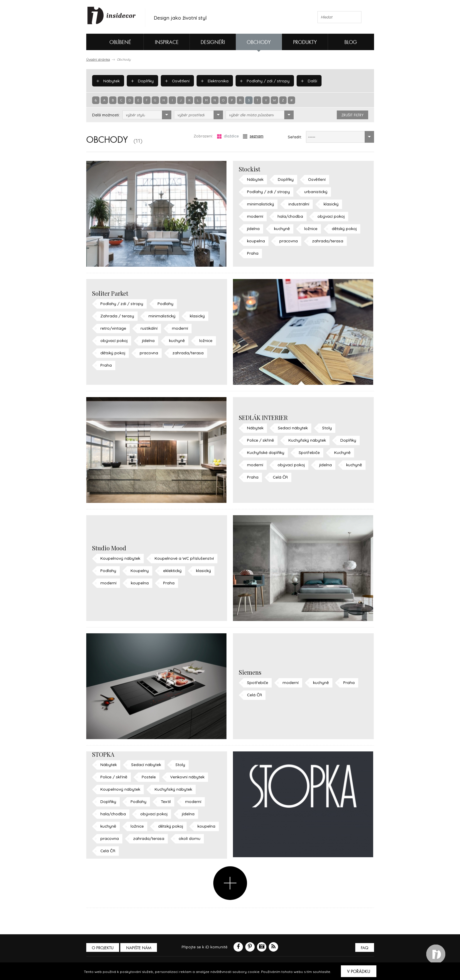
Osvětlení (176, 81)
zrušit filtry (352, 115)
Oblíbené (110, 42)
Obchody (259, 42)
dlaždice (228, 136)
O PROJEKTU (103, 948)
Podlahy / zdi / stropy (262, 81)
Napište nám (140, 948)
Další (304, 81)
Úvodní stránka (98, 59)
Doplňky (141, 81)
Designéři (213, 42)
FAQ (364, 948)
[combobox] (147, 115)
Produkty (305, 42)
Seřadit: (295, 137)
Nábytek (108, 81)
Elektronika (213, 81)
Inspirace (167, 42)
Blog (351, 42)
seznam (253, 136)
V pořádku (359, 972)
